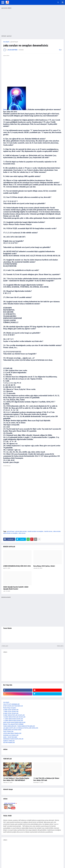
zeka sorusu (22, 533)
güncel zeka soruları (21, 531)
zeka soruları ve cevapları (10, 533)
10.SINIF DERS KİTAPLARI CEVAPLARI (14, 717)
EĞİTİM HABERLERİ (9, 742)
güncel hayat (14, 42)
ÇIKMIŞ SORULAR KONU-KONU (12, 730)
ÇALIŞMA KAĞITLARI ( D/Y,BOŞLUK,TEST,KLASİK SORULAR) (21, 728)
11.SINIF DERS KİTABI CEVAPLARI (13, 719)
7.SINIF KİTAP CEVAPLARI (11, 711)
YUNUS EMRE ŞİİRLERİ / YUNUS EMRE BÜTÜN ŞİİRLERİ (19, 726)
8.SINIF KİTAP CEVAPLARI (11, 713)
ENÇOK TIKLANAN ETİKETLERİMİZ (13, 724)
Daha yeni (5, 646)
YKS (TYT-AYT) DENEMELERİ (11, 704)
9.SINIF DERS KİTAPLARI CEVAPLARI (14, 715)
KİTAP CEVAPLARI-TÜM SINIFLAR (13, 706)
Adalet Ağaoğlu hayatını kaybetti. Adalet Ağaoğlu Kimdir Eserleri (16, 588)
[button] (3, 2)
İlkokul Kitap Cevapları (10, 708)
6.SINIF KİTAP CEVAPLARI (11, 710)
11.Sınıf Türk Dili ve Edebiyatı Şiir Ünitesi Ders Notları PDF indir (46, 779)
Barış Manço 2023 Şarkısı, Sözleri (44, 566)
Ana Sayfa (6, 42)
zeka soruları (57, 531)
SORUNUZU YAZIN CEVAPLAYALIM (13, 739)
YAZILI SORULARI (8, 732)
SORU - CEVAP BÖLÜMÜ (10, 737)
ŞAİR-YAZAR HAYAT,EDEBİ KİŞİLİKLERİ (14, 722)
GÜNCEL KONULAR (9, 741)
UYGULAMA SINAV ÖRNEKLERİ (12, 733)
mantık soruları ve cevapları (35, 531)
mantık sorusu (48, 531)
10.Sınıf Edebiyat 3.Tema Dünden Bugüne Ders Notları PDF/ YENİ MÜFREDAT (16, 779)
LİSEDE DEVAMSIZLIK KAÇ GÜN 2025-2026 (17, 566)
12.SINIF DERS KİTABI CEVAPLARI (13, 721)
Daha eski (60, 646)
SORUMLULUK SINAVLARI (11, 735)
